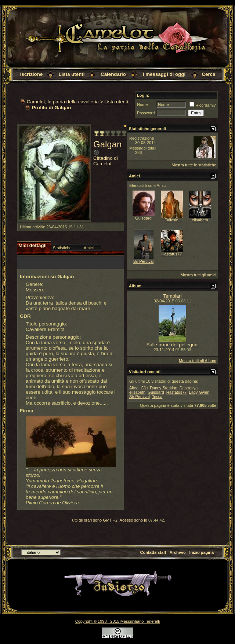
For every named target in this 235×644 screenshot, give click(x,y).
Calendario (113, 74)
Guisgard (143, 218)
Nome (142, 104)
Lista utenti (71, 74)
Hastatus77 (172, 254)
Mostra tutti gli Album (198, 361)
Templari (172, 296)
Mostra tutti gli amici (198, 275)
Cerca (208, 74)
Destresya (189, 388)
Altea (134, 388)
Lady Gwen (199, 392)
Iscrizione (31, 74)
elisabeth (200, 220)
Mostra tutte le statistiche (194, 165)
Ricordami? (203, 105)
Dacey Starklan (164, 388)
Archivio (178, 552)
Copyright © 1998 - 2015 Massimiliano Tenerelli (117, 621)
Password (146, 113)
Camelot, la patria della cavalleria (63, 102)
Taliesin (172, 220)
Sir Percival (144, 261)
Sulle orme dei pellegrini (172, 345)
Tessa (157, 397)
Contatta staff (153, 552)
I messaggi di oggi (164, 74)
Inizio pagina (202, 552)
